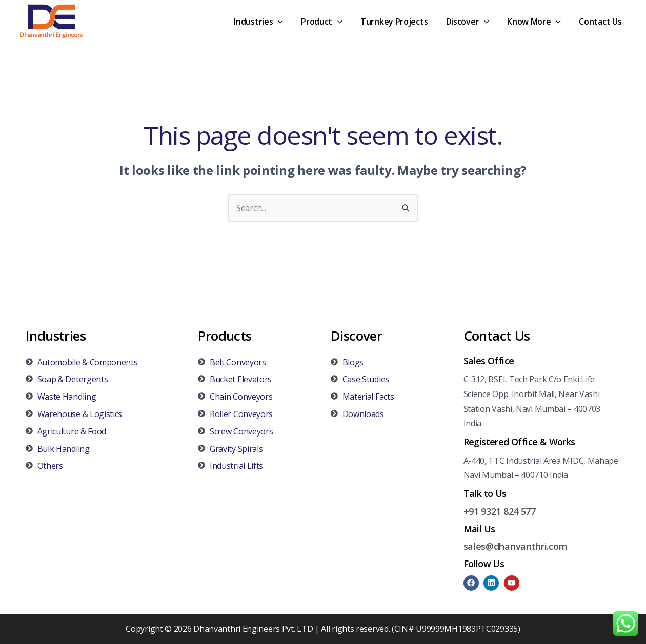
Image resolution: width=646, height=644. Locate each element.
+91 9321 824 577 (500, 511)
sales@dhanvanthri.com (516, 546)
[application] (288, 22)
